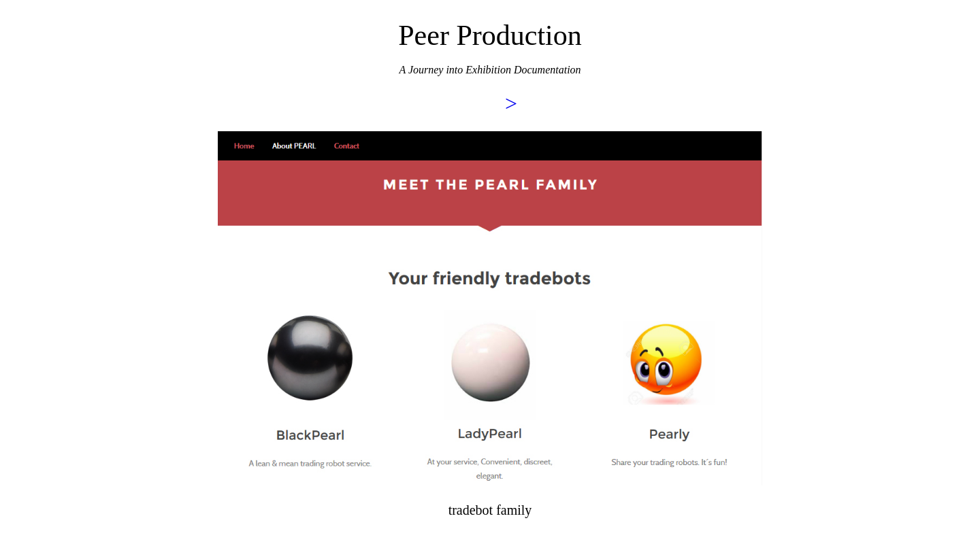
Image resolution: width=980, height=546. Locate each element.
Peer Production (490, 35)
